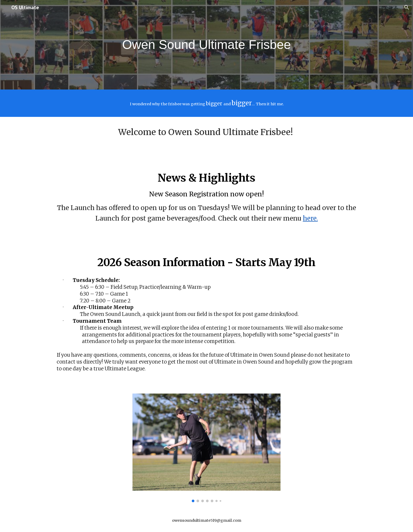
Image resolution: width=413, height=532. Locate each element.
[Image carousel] (206, 448)
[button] (407, 7)
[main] (206, 45)
